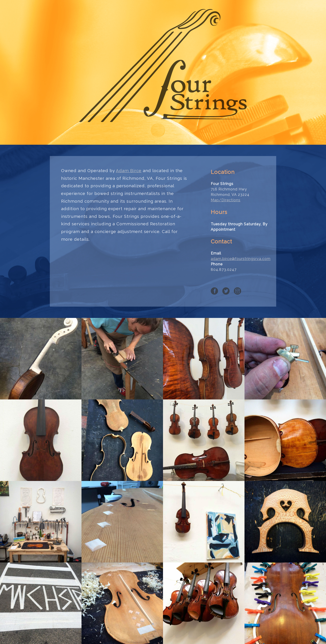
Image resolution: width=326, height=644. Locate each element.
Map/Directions (226, 200)
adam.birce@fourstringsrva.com (241, 259)
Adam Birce (129, 171)
